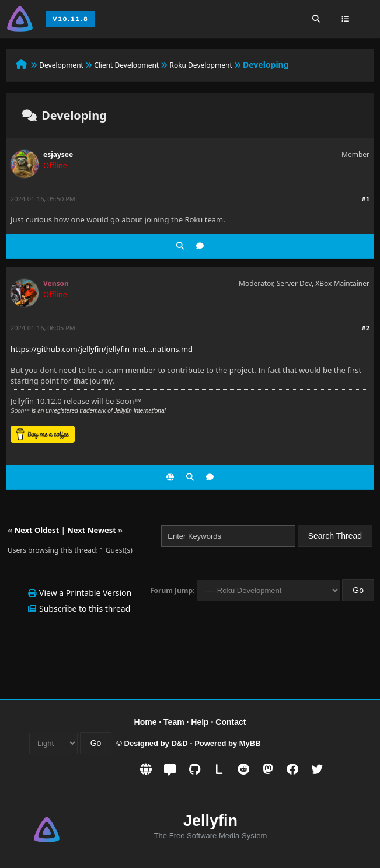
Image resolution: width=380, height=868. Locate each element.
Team (174, 722)
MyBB (250, 743)
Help (200, 722)
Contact (231, 722)
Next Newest (92, 530)
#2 (366, 328)
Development (61, 65)
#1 (366, 199)
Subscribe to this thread (85, 609)
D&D (179, 743)
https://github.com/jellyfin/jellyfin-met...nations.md (102, 349)
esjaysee (58, 154)
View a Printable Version (85, 593)
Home (146, 722)
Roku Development (201, 65)
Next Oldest (36, 530)
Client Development (126, 65)
